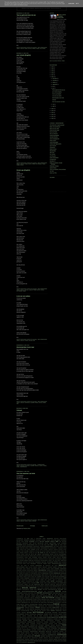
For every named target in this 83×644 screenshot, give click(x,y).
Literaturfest (52, 147)
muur (32, 589)
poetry (30, 164)
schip (51, 616)
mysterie (45, 590)
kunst (42, 580)
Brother (23, 548)
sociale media (27, 620)
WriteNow (31, 641)
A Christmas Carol (40, 539)
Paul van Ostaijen (33, 603)
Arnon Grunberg (62, 540)
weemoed (27, 639)
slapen (56, 619)
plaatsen (64, 603)
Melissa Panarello (40, 586)
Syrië (56, 624)
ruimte (46, 614)
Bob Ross (44, 545)
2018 (53, 73)
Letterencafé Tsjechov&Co (56, 144)
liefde (52, 581)
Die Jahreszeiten (55, 556)
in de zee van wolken (23, 296)
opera (23, 599)
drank (54, 557)
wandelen (57, 638)
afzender (38, 540)
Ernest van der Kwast (55, 130)
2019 (53, 71)
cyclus (37, 551)
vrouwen (19, 638)
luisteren (53, 583)
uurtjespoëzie (62, 628)
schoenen (56, 616)
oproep (39, 599)
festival (44, 562)
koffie (47, 578)
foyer (28, 564)
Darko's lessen (28, 553)
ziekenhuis (58, 641)
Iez (24, 573)
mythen (61, 589)
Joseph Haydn (27, 577)
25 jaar (27, 539)
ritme (32, 611)
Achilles (56, 539)
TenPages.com (34, 625)
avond (26, 542)
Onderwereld (20, 596)
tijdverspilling (33, 627)
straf (23, 624)
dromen (64, 557)
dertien (56, 554)
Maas (65, 583)
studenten (45, 624)
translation (52, 627)
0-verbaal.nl (20, 539)
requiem (57, 609)
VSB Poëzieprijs (33, 638)
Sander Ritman (53, 168)
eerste (64, 559)
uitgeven (48, 628)
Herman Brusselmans (53, 570)
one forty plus (53, 156)
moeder (59, 588)
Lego (65, 580)
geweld (40, 567)
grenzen (50, 567)
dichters (48, 556)
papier (53, 601)
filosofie (64, 562)
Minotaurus (53, 588)
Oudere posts (45, 526)
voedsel (59, 633)
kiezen (22, 578)
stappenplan (40, 622)
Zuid (20, 643)
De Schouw (52, 553)
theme (18, 165)
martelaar (59, 584)
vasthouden (50, 630)
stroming (33, 624)
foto (24, 564)
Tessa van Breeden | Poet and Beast (58, 169)
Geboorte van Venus (52, 566)
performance (51, 603)
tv (30, 628)
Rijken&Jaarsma (25, 611)
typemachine (34, 628)
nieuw (58, 591)
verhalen (19, 631)
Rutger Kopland (53, 614)
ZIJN (62, 641)
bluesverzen (31, 545)
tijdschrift (24, 627)
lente (26, 521)
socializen (37, 620)
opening (19, 599)
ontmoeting (39, 596)
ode (50, 595)
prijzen (58, 606)
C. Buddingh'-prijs (62, 548)
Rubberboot (40, 614)
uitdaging (42, 628)
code (22, 551)
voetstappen (20, 635)
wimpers (51, 639)
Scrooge (19, 619)
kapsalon (56, 577)
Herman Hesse (63, 570)
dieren (62, 556)
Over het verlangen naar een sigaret (36, 601)
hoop (36, 572)
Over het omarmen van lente (26, 473)
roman (53, 611)
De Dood (41, 553)
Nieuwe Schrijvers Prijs (30, 593)
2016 (53, 77)
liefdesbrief (59, 581)
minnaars (47, 588)
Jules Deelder (46, 577)
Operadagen (29, 599)
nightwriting (57, 593)
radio (19, 609)
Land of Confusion (58, 580)
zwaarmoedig (23, 467)
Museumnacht (26, 590)
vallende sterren (36, 630)
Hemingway (63, 569)
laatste (50, 580)
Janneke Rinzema (54, 137)
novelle (33, 595)
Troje (58, 627)
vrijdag (37, 636)
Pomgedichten (53, 159)
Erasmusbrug (44, 561)
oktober (54, 82)
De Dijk (35, 553)
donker (40, 557)
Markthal (53, 584)
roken (48, 611)
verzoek (61, 632)
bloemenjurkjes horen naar (25, 347)
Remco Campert (50, 609)
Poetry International (54, 158)
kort (65, 578)
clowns (19, 551)
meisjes (33, 586)
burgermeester (45, 548)
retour (64, 609)
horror (51, 572)
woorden (19, 641)
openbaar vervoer (61, 598)
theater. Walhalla (56, 625)
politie (19, 606)
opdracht (38, 598)
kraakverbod (32, 580)
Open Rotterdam (48, 598)
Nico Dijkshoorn (49, 591)
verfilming (57, 630)
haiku (24, 569)
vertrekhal (55, 632)
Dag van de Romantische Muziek (48, 551)
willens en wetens (43, 639)
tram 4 (46, 627)
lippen (28, 583)
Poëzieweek (63, 604)
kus (46, 580)
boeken (24, 546)
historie (28, 572)
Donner (45, 557)
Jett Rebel (60, 575)
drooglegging (20, 559)
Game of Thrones (29, 566)
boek (52, 545)
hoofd (41, 466)
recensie (38, 609)
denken (52, 554)
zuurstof (24, 642)
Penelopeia (44, 603)
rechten (43, 609)
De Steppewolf (60, 553)
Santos (24, 616)
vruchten (25, 638)
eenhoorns (51, 559)
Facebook (38, 562)
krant (38, 580)
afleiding (27, 466)
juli (53, 86)
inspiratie (27, 403)
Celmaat (19, 410)
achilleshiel (63, 539)
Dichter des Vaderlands (29, 556)
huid (18, 573)
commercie (32, 551)
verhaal (63, 630)
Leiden (19, 581)
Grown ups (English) (23, 170)
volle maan (43, 49)
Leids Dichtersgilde (54, 142)
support (51, 624)
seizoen (34, 521)
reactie (32, 609)
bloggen (19, 545)
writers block (38, 641)
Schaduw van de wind (35, 616)
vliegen (54, 633)
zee (34, 341)
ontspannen (63, 596)
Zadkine (45, 641)
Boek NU (57, 545)
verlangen (42, 631)
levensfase (42, 581)
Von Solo (52, 171)
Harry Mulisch (41, 569)
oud (48, 599)
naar (65, 590)
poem (26, 164)
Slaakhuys (50, 619)
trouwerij (63, 627)
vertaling (49, 631)
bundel (38, 548)
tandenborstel (62, 624)
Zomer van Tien (53, 173)
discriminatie (20, 557)
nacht (19, 591)
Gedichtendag (21, 567)
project (32, 608)
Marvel (64, 584)
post (46, 606)
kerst (18, 578)
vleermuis (37, 633)
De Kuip (46, 553)
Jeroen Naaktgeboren (55, 139)
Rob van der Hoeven (40, 611)
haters (48, 569)
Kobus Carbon (53, 141)
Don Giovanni (33, 557)
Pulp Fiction (63, 608)
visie (32, 633)
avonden (32, 542)
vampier (44, 630)
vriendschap (30, 636)
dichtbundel (63, 554)
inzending (64, 573)
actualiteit (20, 540)
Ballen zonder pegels (47, 542)
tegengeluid (20, 625)
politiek (24, 606)
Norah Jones (20, 595)
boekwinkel (36, 546)
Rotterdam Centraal (51, 613)
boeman (42, 546)
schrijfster (30, 617)
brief (18, 548)
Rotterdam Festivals (54, 166)
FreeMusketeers (57, 564)
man (33, 584)
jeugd (65, 575)
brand (65, 546)
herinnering (42, 570)
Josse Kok (34, 577)
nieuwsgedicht (48, 593)
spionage (58, 620)
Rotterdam (39, 164)
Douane (50, 557)
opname (35, 599)
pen (39, 603)
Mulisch (64, 588)
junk (51, 577)
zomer (44, 403)
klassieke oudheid (35, 578)
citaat (65, 550)
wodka (56, 639)
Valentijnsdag (27, 630)
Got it (77, 4)
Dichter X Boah (40, 556)
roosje (24, 613)
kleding (32, 403)
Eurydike (25, 562)
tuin (27, 628)
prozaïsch (43, 608)
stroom (39, 624)
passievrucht (58, 601)
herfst (36, 570)
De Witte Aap (33, 554)
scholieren (63, 616)
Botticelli (57, 546)
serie (29, 619)
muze (36, 590)
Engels (22, 290)
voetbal (64, 633)
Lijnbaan (24, 583)
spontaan (64, 620)
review (18, 611)
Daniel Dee (64, 551)
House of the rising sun (60, 572)
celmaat (32, 466)
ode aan (54, 595)
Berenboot (25, 543)
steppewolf (53, 622)
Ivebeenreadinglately (54, 135)
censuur (51, 550)
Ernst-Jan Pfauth (54, 132)
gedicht (23, 49)
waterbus (64, 638)
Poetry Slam (42, 604)
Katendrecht (63, 577)
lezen (48, 581)
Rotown (29, 613)
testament (41, 625)
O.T (46, 595)
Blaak (59, 543)
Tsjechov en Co (21, 628)
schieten (46, 616)
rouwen (27, 614)
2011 (53, 116)
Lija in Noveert (53, 146)
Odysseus (60, 595)
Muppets (19, 589)
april (54, 106)
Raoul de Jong (25, 609)
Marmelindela (53, 151)
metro (60, 586)
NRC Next (52, 153)
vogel (18, 467)
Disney (26, 557)
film (60, 562)
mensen (55, 586)
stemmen (46, 622)
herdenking (30, 570)
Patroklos (25, 602)
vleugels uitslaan (46, 633)
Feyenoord (50, 562)
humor (21, 573)
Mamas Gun (28, 584)
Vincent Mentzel (25, 633)
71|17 (32, 539)
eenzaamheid (58, 559)
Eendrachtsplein (43, 559)
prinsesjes (64, 606)
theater (47, 625)
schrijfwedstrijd (53, 617)
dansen (22, 553)
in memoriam (45, 573)
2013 (53, 113)
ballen (37, 542)
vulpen (41, 638)
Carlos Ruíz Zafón (25, 550)
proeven (27, 608)
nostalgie (28, 595)
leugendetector (30, 581)
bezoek (47, 543)
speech (43, 620)
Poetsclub (50, 604)
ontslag (56, 596)
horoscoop (45, 572)
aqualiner (54, 540)
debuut (39, 554)
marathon (37, 584)
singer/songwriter (41, 619)
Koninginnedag (59, 578)
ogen (65, 595)
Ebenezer (30, 559)
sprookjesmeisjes (21, 622)
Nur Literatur (53, 154)
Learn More (71, 4)
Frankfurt (40, 564)
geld (27, 567)
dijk (65, 556)
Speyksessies (50, 620)
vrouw (22, 165)
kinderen (27, 578)
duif (26, 559)
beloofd (19, 543)
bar (57, 542)
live (37, 583)
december (55, 78)
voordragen (62, 635)
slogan (60, 619)
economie (36, 559)
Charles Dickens (58, 550)
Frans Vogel (47, 564)
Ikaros (27, 573)
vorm (24, 636)
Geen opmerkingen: (42, 48)
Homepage (32, 526)
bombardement (49, 546)
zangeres (50, 641)
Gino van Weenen (54, 134)
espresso (19, 562)
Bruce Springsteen (31, 548)
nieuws (40, 593)
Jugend (39, 577)
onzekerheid (20, 598)
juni (53, 88)
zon (18, 404)
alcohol (44, 540)
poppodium (41, 606)
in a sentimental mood (35, 573)
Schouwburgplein (21, 617)
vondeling (44, 635)
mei (53, 104)
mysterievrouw (53, 589)
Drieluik (59, 557)
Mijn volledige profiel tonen (57, 61)
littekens (33, 583)
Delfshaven (46, 554)
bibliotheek (53, 543)
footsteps (19, 564)
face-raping (31, 562)
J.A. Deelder (20, 575)
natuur (30, 49)
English (27, 290)
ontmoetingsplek (48, 596)
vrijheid (48, 636)
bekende (64, 542)
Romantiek (59, 611)
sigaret (33, 619)
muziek (40, 589)
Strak (28, 624)
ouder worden (53, 599)
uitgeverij (54, 628)
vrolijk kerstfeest (56, 636)
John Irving (20, 577)
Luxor (58, 583)
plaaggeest (58, 603)
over (59, 599)
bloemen (64, 543)
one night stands (30, 596)
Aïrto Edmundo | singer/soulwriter (57, 125)
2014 (53, 111)
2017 (53, 75)
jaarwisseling (28, 575)
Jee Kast (54, 575)
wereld (32, 639)
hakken (28, 569)
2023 (53, 67)
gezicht (45, 567)
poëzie (34, 49)
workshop (25, 641)
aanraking (50, 539)
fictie (56, 562)
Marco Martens (45, 584)
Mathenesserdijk (21, 586)
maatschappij (20, 584)
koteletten (25, 580)
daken (59, 551)
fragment (33, 564)
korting (19, 580)
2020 (53, 69)
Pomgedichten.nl (33, 606)
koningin (52, 578)
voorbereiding (52, 635)
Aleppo (48, 540)
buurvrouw (53, 548)
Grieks (55, 567)
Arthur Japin (20, 542)
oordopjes (27, 598)
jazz (51, 575)
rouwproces (33, 614)
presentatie (51, 606)
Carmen (33, 549)
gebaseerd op (40, 566)
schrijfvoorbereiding (40, 617)
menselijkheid (49, 586)
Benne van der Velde (54, 129)
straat (19, 624)
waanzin (46, 638)
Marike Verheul (53, 149)
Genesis (35, 567)
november (55, 80)
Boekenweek (30, 546)
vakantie (19, 630)
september (55, 84)
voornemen (20, 636)
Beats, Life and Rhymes (55, 127)
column (26, 551)
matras (28, 586)
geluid (31, 567)
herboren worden (22, 570)
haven (52, 569)
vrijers (43, 636)
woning (64, 639)
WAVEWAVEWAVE (21, 639)
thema (38, 49)
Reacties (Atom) (27, 528)
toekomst (41, 627)
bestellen (41, 543)
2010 (53, 118)
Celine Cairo (39, 550)
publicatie (56, 608)
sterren (59, 622)
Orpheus (44, 599)
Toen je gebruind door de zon (26, 15)
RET (61, 609)
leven (37, 581)
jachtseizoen (37, 575)
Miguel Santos (62, 15)
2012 (53, 114)
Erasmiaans (37, 561)
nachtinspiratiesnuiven (29, 591)
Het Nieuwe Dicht (21, 572)
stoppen (64, 622)
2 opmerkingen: (41, 465)
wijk (36, 639)
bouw (61, 546)
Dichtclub (20, 556)
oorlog (32, 598)
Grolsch (60, 567)
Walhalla (51, 638)
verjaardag (26, 632)
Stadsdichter (31, 622)
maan (26, 49)
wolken (31, 341)
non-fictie (64, 593)
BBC (60, 542)
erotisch (64, 560)
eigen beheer (20, 561)
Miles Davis (41, 588)
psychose (49, 608)
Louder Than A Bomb (45, 583)
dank (18, 553)
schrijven (63, 617)
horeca (40, 572)
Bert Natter (33, 543)
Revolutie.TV (53, 161)
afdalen (23, 466)
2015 (53, 109)
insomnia (51, 573)
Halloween (34, 569)
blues (25, 545)
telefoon (27, 625)
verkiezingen (34, 631)
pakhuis (49, 601)
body (49, 545)
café (18, 549)
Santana (19, 616)
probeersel (20, 608)
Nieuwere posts (20, 526)
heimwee (57, 569)
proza (38, 607)
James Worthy (45, 575)
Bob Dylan (38, 545)
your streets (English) (24, 55)
